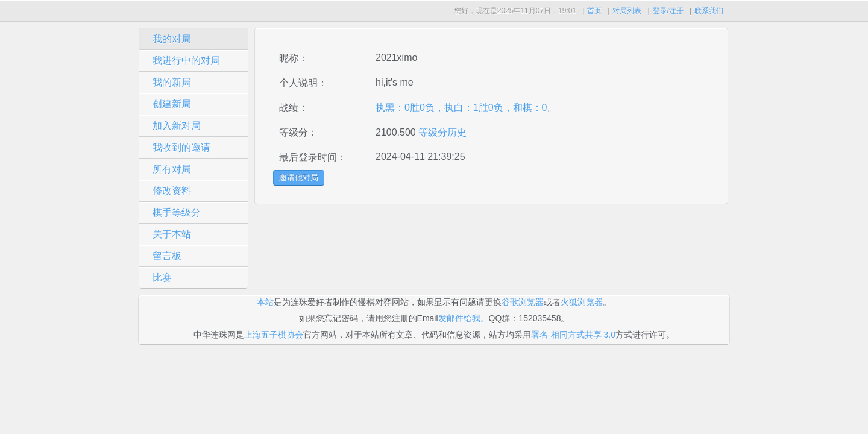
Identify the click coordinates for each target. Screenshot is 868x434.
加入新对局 (177, 126)
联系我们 (709, 11)
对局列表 (627, 11)
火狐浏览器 (582, 302)
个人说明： (303, 83)
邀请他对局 (299, 178)
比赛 (162, 278)
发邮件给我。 (464, 318)
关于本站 (172, 234)
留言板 (167, 256)
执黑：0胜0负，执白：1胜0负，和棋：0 (461, 108)
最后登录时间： (313, 157)
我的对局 (172, 39)
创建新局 (172, 104)
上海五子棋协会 (274, 335)
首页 (594, 11)
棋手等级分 (177, 212)
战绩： (294, 108)
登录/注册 (668, 11)
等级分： (298, 132)
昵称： (294, 58)
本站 (265, 302)
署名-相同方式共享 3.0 (573, 335)
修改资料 (172, 191)
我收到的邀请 (181, 147)
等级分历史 (441, 132)
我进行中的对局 (186, 61)
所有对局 (172, 169)
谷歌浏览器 (523, 302)
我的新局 (172, 82)
